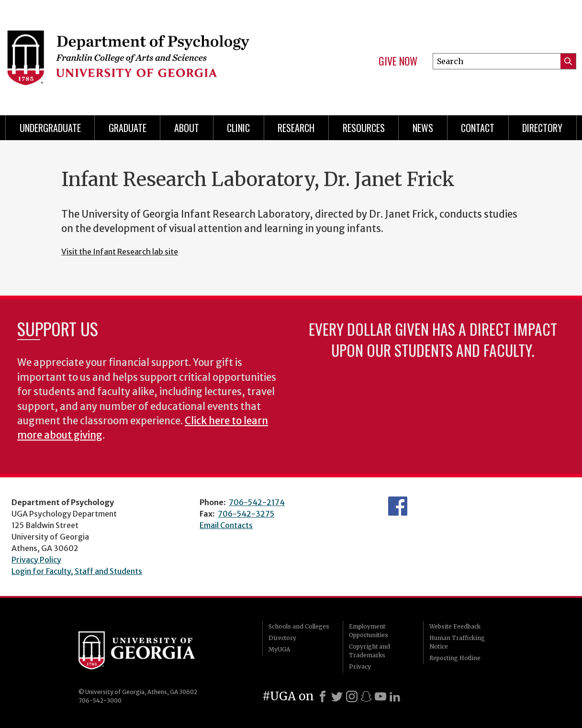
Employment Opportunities (369, 631)
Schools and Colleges (299, 626)
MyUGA (279, 649)
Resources (364, 128)
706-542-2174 (257, 502)
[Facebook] (323, 696)
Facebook (398, 506)
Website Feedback (455, 626)
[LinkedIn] (395, 696)
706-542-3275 (246, 514)
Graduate (128, 128)
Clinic (238, 128)
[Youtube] (381, 696)
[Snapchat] (366, 696)
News (423, 128)
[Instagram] (352, 696)
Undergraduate (50, 128)
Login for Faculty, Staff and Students (77, 571)
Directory (282, 638)
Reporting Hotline (455, 658)
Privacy (360, 667)
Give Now (398, 61)
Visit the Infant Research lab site (120, 252)
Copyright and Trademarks (369, 651)
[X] (337, 696)
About (187, 128)
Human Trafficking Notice (457, 642)
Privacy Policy (36, 560)
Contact (478, 128)
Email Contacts (226, 525)
